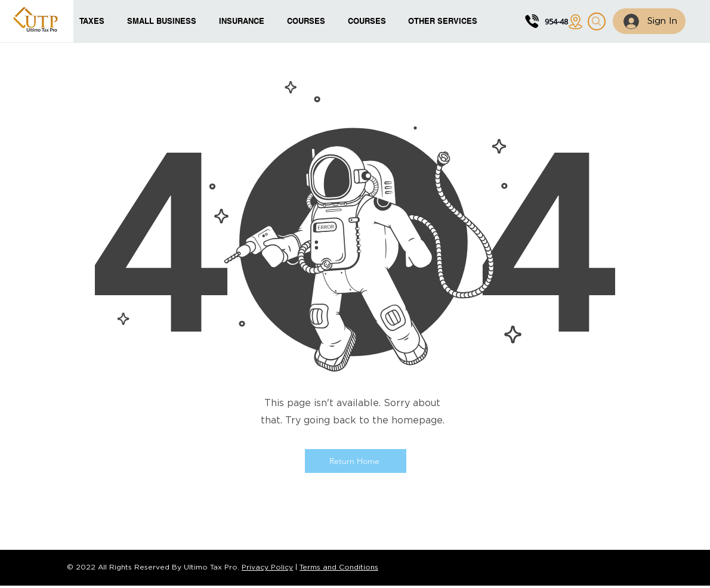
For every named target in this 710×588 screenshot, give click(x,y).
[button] (308, 21)
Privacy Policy (267, 567)
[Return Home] (356, 461)
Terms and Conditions (339, 567)
